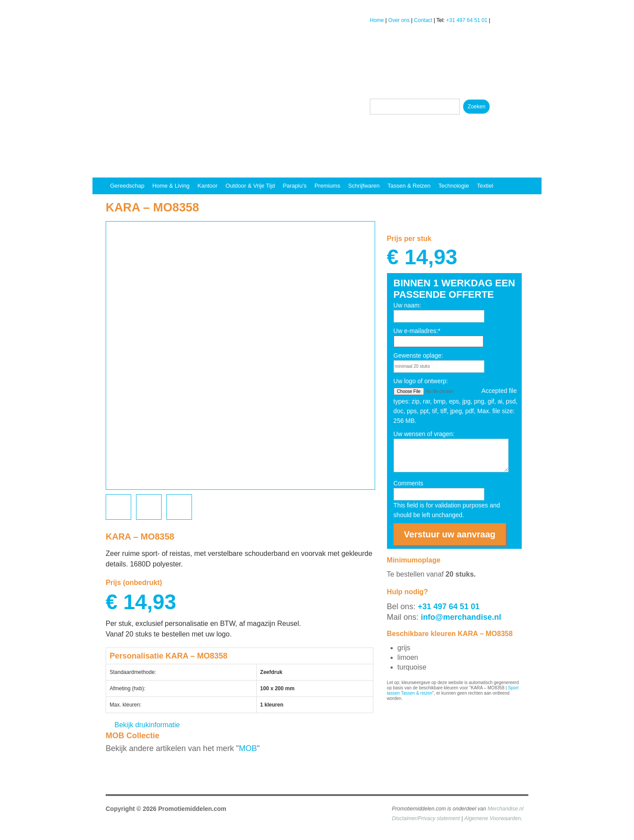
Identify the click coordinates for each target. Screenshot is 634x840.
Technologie (454, 186)
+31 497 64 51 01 (467, 20)
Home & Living (171, 186)
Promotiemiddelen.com (192, 809)
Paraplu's (295, 186)
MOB (248, 748)
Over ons (399, 20)
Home (377, 20)
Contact (423, 20)
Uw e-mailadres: (417, 331)
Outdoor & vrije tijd (250, 186)
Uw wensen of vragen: (424, 434)
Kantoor (208, 186)
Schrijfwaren (364, 186)
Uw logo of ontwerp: (421, 381)
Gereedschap (127, 186)
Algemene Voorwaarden (493, 818)
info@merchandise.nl (461, 617)
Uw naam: (407, 305)
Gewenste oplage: (418, 355)
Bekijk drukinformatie (147, 725)
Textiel (485, 186)
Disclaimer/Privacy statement (426, 818)
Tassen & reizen (409, 186)
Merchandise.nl (505, 809)
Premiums (327, 186)
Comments (409, 483)
